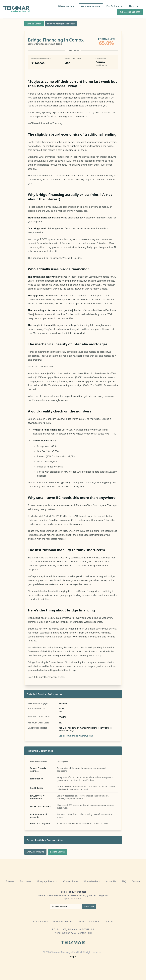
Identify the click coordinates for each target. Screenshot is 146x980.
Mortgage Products (47, 881)
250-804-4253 (69, 933)
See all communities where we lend (76, 736)
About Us (111, 881)
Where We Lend (67, 6)
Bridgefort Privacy (63, 921)
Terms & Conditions (89, 921)
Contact (136, 881)
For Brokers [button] (115, 6)
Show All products (36, 852)
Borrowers (26, 881)
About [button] (134, 6)
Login (73, 957)
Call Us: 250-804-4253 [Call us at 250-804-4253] (130, 12)
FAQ (124, 881)
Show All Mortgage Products (61, 24)
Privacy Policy (40, 921)
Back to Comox (34, 24)
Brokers (10, 881)
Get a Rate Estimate (91, 6)
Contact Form (85, 933)
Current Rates (71, 881)
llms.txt (109, 921)
